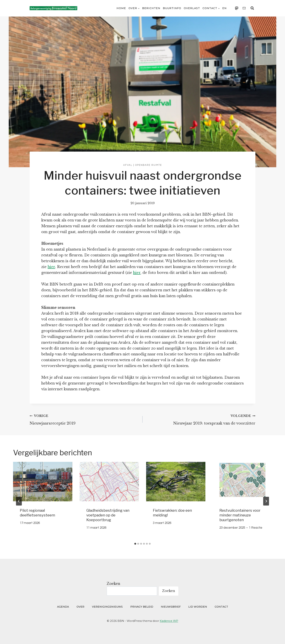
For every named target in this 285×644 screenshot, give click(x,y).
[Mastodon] (237, 8)
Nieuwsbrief (171, 607)
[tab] (135, 544)
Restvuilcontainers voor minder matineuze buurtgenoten (240, 515)
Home (121, 8)
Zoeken (113, 584)
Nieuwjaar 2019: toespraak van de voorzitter (201, 419)
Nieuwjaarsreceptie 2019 (84, 419)
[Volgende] (266, 501)
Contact (221, 607)
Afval (128, 165)
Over (80, 607)
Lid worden (198, 607)
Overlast (192, 8)
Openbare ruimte (148, 165)
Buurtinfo (172, 8)
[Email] (244, 8)
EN (224, 8)
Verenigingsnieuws (107, 607)
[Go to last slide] (19, 501)
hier (51, 267)
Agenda (63, 607)
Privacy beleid (142, 607)
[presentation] (43, 482)
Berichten (151, 8)
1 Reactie (256, 528)
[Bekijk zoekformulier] (252, 8)
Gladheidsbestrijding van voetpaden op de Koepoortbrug (108, 515)
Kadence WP (169, 621)
